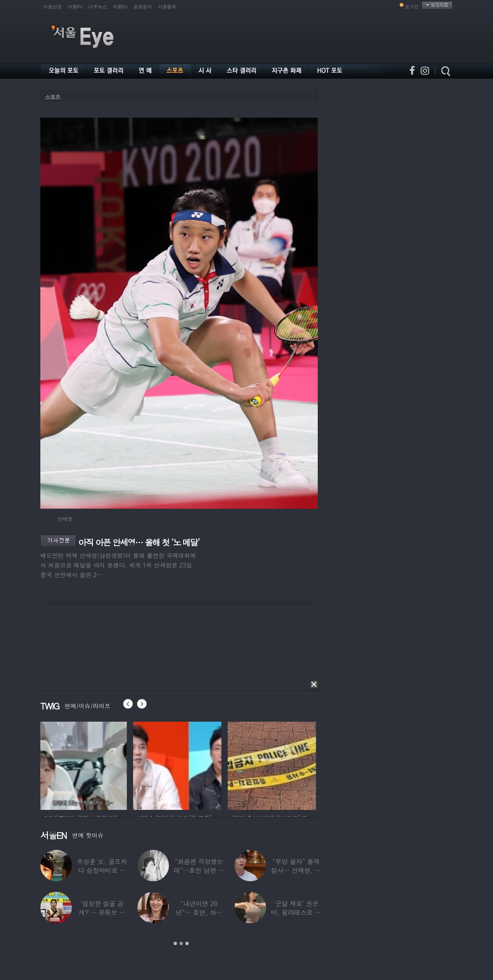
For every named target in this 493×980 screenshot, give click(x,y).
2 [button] (181, 943)
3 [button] (187, 943)
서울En (120, 7)
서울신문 (53, 7)
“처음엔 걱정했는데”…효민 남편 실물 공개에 (199, 870)
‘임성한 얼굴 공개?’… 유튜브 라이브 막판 (102, 912)
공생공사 (143, 7)
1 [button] (175, 943)
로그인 (412, 7)
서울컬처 (167, 7)
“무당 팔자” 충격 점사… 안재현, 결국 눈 (296, 870)
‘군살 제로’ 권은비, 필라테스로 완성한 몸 (296, 912)
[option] (84, 765)
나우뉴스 (98, 7)
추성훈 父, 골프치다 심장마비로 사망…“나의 (102, 870)
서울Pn (75, 7)
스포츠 (53, 97)
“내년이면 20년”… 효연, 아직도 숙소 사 (199, 912)
